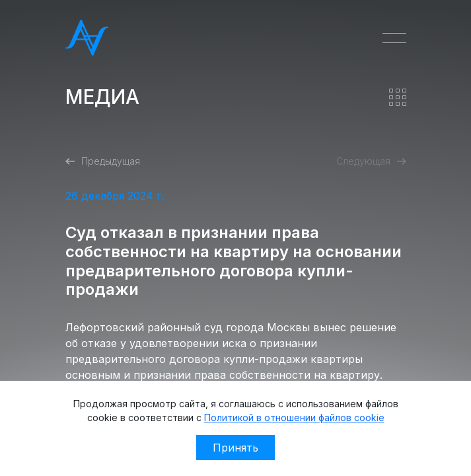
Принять (235, 448)
